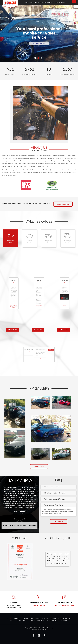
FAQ (12, 620)
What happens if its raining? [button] (54, 505)
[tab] (58, 487)
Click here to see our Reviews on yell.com (20, 525)
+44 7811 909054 (39, 605)
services (31, 3)
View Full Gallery (39, 467)
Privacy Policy (53, 620)
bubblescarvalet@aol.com (64, 605)
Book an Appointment (63, 204)
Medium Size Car (29, 238)
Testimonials (21, 620)
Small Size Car (10, 238)
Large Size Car (49, 238)
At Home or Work (39, 44)
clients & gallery (47, 3)
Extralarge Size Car (68, 238)
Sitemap (64, 620)
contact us (62, 3)
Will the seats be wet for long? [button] (55, 499)
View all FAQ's (59, 521)
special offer (38, 3)
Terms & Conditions (37, 620)
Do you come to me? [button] (51, 487)
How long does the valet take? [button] (55, 493)
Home (26, 3)
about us (55, 3)
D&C (45, 630)
